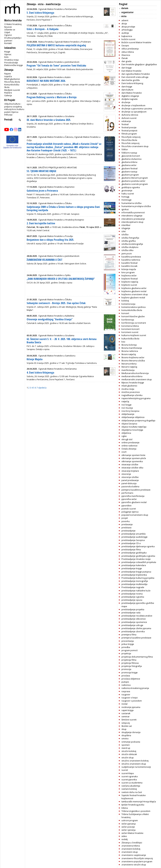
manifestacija (128, 370)
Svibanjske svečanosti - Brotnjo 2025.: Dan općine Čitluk (56, 303)
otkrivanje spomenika (132, 461)
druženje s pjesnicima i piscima (137, 109)
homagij (125, 197)
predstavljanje (128, 531)
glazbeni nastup (129, 172)
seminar (126, 716)
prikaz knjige (128, 644)
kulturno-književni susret (134, 335)
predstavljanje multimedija (134, 584)
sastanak (126, 713)
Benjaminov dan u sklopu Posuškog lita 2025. (50, 240)
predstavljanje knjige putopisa (136, 572)
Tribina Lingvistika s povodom (136, 811)
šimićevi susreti (129, 720)
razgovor (126, 694)
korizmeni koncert (130, 329)
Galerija (8, 95)
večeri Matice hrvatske (132, 833)
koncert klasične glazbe (133, 316)
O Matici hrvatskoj (13, 24)
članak (125, 58)
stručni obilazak (129, 754)
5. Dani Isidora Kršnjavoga (40, 13)
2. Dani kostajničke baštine (41, 223)
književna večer (129, 275)
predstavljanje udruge (132, 625)
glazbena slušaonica (131, 159)
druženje (126, 102)
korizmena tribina (130, 326)
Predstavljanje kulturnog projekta (138, 578)
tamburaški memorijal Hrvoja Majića (139, 802)
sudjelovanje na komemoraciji (136, 767)
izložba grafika (129, 241)
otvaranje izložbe (130, 464)
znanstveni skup (130, 852)
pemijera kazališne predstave (136, 490)
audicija (125, 33)
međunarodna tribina (132, 376)
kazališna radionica (131, 260)
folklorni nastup (129, 153)
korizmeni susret (130, 332)
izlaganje (126, 228)
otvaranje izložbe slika (132, 468)
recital (124, 704)
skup (124, 729)
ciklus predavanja (130, 49)
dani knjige (127, 87)
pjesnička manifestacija (133, 496)
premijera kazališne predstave (136, 638)
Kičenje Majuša (35, 359)
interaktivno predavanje (133, 219)
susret (125, 770)
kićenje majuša (129, 269)
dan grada (126, 61)
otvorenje (126, 474)
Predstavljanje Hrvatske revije (136, 559)
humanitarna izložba (131, 203)
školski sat (127, 726)
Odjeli (7, 32)
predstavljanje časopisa (133, 540)
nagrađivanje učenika (132, 395)
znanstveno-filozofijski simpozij (137, 858)
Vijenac (8, 54)
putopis (125, 682)
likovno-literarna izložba (133, 361)
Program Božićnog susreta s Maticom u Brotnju (52, 97)
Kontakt (8, 43)
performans (127, 493)
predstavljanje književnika (134, 575)
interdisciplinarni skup (132, 222)
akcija (124, 23)
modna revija (128, 389)
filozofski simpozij (130, 143)
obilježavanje (128, 414)
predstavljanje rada (131, 613)
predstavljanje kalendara (134, 565)
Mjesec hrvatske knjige (133, 383)
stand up (126, 748)
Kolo (6, 57)
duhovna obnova (130, 115)
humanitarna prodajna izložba (136, 206)
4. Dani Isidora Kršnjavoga (40, 373)
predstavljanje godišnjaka (134, 553)
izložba (125, 234)
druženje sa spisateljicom (134, 112)
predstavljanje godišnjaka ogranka (138, 556)
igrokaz (125, 209)
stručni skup (128, 758)
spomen (126, 745)
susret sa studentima (132, 783)
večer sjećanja (128, 830)
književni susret (129, 285)
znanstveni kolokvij (131, 849)
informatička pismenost (133, 212)
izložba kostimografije (132, 244)
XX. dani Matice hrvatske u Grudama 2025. (49, 120)
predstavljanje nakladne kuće (136, 591)
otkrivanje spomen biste (133, 455)
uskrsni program (130, 820)
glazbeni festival (129, 168)
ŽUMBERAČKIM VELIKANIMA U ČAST (45, 260)
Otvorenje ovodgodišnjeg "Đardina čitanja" (50, 319)
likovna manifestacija (132, 348)
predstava (126, 527)
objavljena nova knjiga (132, 430)
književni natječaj (130, 282)
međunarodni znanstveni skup (137, 379)
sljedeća (42, 388)
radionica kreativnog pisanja (135, 688)
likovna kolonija (129, 345)
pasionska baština (130, 486)
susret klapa (128, 773)
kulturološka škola (130, 339)
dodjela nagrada (129, 99)
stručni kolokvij (129, 751)
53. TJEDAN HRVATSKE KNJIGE (41, 171)
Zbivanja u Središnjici (132, 843)
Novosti (8, 27)
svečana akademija (131, 786)
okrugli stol (127, 439)
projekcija (126, 653)
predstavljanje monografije (135, 581)
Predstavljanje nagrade (133, 587)
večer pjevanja (129, 824)
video (124, 836)
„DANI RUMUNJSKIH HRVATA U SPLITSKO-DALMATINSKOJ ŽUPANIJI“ (61, 279)
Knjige (7, 52)
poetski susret (129, 509)
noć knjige (127, 405)
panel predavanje (130, 480)
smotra (125, 738)
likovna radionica (130, 351)
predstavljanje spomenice (134, 622)
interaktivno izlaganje (132, 216)
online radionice (129, 446)
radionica (126, 685)
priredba (126, 647)
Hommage (127, 200)
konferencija (128, 320)
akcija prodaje (128, 27)
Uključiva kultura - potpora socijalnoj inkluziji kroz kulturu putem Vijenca (14, 108)
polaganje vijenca (130, 512)
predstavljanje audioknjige (134, 537)
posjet (125, 518)
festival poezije (129, 127)
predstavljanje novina (132, 594)
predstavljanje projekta (133, 609)
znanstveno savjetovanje (134, 855)
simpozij (126, 723)
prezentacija (128, 641)
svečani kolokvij (129, 789)
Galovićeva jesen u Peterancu (42, 191)
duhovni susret (129, 118)
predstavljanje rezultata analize (137, 616)
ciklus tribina (128, 52)
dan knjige (127, 68)
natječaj (125, 401)
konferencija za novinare (134, 323)
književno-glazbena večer (134, 288)
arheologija (127, 30)
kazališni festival (129, 263)
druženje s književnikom (133, 105)
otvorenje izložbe (130, 477)
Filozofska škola (12, 82)
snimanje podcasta (131, 742)
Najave (8, 74)
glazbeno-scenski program (135, 184)
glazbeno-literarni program (135, 178)
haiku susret (128, 194)
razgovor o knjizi (130, 698)
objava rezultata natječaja (134, 427)
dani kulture (127, 90)
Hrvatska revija (11, 60)
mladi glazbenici (129, 386)
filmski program (129, 134)
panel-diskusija (129, 483)
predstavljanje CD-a (131, 543)
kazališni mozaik (129, 266)
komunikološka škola (132, 310)
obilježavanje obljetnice (133, 417)
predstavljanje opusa (132, 600)
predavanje (127, 524)
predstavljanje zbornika (133, 631)
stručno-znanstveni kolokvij (135, 761)
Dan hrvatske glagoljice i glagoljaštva (139, 64)
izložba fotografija (130, 238)
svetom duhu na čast (132, 792)
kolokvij (125, 301)
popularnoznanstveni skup (135, 515)
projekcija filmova (130, 663)
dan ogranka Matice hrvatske (136, 74)
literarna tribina (129, 364)
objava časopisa (129, 424)
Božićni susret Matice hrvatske (136, 42)
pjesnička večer (129, 499)
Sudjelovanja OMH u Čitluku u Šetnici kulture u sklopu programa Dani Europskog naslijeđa (63, 209)
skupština (126, 735)
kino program (128, 272)
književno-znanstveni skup (135, 294)
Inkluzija (8, 115)
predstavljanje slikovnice (134, 619)
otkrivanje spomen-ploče (134, 458)
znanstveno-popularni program (137, 861)
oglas (124, 436)
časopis (125, 45)
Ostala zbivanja (129, 449)
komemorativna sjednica (134, 307)
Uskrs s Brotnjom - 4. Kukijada (43, 29)
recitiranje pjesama (131, 707)
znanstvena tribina (131, 846)
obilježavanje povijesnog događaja (138, 420)
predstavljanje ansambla (134, 534)
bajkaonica (127, 36)
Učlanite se (10, 30)
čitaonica (126, 55)
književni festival (130, 279)
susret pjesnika (129, 780)
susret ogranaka (130, 776)
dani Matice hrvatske (132, 93)
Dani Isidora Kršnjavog (132, 83)
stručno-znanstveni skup (134, 764)
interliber (126, 225)
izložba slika (127, 250)
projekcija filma (129, 660)
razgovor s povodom (132, 701)
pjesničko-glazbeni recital (134, 502)
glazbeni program (130, 175)
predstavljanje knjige (132, 568)
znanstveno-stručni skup (134, 865)
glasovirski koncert (131, 156)
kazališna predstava (131, 257)
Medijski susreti (12, 90)
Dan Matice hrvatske (131, 71)
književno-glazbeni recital (134, 291)
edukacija (126, 121)
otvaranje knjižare (130, 471)
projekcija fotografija (132, 666)
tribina (125, 808)
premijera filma (129, 635)
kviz (123, 342)
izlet (124, 231)
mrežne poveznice (131, 392)
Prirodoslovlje (11, 63)
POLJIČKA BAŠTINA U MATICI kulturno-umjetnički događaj (56, 45)
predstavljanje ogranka (133, 597)
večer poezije (128, 827)
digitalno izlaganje (130, 96)
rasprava (126, 691)
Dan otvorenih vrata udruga (135, 77)
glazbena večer (129, 165)
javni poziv (127, 253)
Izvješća (8, 76)
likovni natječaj (129, 354)
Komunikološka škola (12, 86)
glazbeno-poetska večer (133, 181)
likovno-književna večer (133, 357)
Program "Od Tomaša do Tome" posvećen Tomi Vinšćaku (56, 66)
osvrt (124, 452)
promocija (126, 669)
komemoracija (128, 304)
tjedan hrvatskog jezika (133, 805)
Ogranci (8, 35)
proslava (126, 676)
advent (125, 20)
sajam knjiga (127, 710)
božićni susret (128, 39)
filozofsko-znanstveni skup (135, 146)
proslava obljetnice (131, 679)
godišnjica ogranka (131, 187)
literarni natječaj (129, 367)
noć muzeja (127, 408)
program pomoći (130, 650)
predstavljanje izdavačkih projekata (139, 562)
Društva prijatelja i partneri (13, 39)
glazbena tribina (129, 162)
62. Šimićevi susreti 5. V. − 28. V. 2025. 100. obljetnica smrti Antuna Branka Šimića (62, 341)
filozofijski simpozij (131, 137)
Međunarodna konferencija (135, 373)
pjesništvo (127, 505)
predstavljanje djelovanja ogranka (138, 546)
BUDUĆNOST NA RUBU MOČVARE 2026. (46, 81)
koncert (125, 313)
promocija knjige (130, 672)
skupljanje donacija (131, 732)
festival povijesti (129, 131)
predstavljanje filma (131, 549)
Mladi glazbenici (12, 79)
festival (125, 124)
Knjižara (8, 93)
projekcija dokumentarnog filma (137, 657)
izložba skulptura (130, 247)
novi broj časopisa (130, 411)
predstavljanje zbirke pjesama (136, 628)
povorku (126, 521)
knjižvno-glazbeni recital (133, 297)
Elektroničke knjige (14, 65)
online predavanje (130, 442)
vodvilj (125, 839)
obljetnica (126, 433)
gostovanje (127, 190)
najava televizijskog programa (136, 398)
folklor (125, 149)
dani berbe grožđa (131, 80)
